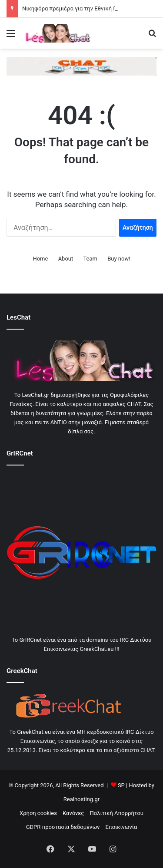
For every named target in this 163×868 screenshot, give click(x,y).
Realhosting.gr (81, 799)
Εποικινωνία (121, 827)
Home (40, 259)
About (66, 259)
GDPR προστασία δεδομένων (63, 827)
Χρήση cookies (38, 813)
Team (90, 259)
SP (121, 785)
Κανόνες (73, 813)
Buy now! (119, 259)
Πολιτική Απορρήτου (117, 813)
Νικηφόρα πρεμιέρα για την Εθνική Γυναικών (80, 8)
